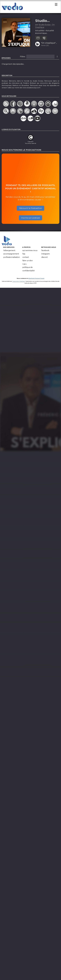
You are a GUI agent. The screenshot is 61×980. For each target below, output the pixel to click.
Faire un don (28, 261)
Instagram (46, 254)
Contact (26, 258)
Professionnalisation (12, 258)
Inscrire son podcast (31, 218)
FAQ (24, 254)
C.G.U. (25, 265)
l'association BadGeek (19, 282)
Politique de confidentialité (29, 270)
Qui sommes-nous (30, 251)
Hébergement (9, 251)
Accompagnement (11, 254)
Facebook (45, 251)
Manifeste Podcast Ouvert (36, 279)
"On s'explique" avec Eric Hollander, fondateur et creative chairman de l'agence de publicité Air (48, 44)
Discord (44, 258)
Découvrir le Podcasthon (31, 209)
